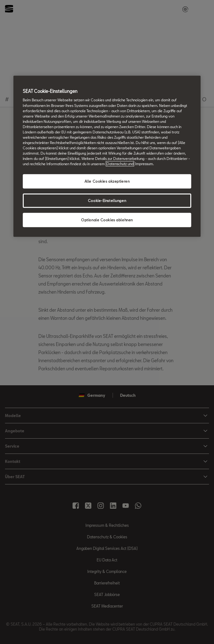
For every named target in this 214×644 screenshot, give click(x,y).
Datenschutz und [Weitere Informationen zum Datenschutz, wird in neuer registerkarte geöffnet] (120, 164)
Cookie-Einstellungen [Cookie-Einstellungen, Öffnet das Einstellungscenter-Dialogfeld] (107, 201)
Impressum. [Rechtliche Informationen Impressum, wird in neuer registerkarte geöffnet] (144, 164)
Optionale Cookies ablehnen (107, 220)
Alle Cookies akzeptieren (107, 181)
